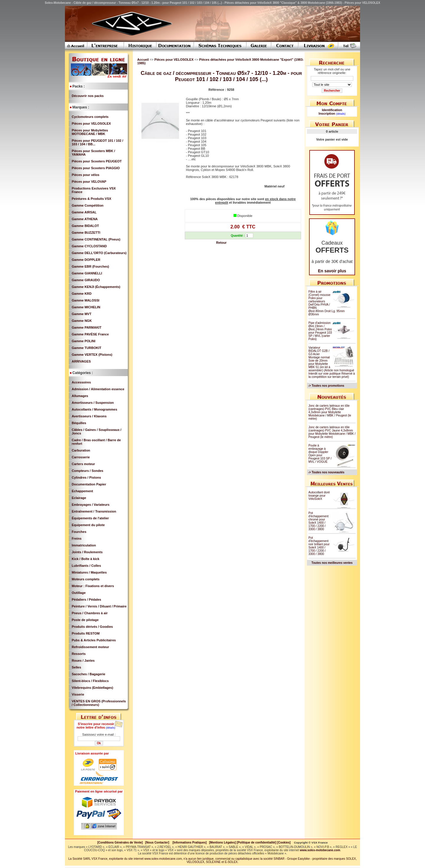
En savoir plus (332, 271)
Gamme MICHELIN (86, 307)
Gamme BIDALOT (85, 226)
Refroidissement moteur (90, 647)
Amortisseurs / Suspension (93, 403)
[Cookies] (284, 843)
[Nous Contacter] (157, 843)
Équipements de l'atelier (90, 518)
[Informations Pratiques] (189, 843)
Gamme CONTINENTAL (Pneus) (96, 239)
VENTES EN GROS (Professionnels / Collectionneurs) (99, 703)
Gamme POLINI (84, 341)
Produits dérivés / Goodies (92, 627)
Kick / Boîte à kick (86, 559)
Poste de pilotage (85, 620)
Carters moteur (83, 464)
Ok (99, 743)
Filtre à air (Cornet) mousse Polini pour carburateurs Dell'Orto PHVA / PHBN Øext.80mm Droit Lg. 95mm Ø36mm (327, 303)
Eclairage (79, 498)
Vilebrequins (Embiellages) (92, 688)
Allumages (80, 396)
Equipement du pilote (88, 525)
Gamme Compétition (88, 205)
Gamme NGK (82, 321)
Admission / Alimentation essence (98, 389)
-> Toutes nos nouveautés (326, 472)
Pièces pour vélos (86, 175)
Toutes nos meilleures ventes (332, 563)
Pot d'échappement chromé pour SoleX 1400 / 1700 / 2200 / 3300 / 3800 (318, 521)
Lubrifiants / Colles (86, 566)
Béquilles (79, 423)
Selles (76, 667)
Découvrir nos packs (88, 96)
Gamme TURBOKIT (86, 348)
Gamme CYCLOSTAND (89, 246)
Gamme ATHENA (85, 219)
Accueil (143, 60)
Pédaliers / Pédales (86, 599)
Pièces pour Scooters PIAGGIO (96, 168)
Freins (77, 538)
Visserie (78, 694)
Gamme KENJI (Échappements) (96, 287)
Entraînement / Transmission (94, 511)
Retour (221, 243)
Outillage (79, 593)
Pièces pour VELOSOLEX (91, 123)
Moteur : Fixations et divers (93, 586)
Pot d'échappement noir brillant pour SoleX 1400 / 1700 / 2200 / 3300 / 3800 (319, 546)
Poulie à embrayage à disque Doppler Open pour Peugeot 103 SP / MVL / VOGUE (320, 454)
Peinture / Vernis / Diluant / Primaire (99, 606)
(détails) (111, 728)
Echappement (82, 491)
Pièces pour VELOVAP (89, 182)
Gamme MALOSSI (86, 300)
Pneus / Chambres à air (90, 613)
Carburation (81, 450)
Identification (332, 110)
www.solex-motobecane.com (320, 850)
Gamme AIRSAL (84, 212)
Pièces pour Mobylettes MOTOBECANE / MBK (90, 132)
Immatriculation (84, 545)
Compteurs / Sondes (88, 471)
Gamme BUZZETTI (86, 233)
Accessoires (81, 382)
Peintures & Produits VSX (91, 199)
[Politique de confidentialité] (256, 843)
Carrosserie (81, 457)
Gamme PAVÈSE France (90, 334)
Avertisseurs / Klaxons (89, 416)
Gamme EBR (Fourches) (90, 266)
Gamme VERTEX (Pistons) (92, 355)
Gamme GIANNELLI (87, 273)
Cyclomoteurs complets (90, 117)
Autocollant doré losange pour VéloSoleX (319, 496)
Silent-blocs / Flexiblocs (90, 681)
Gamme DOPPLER (86, 260)
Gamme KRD (82, 294)
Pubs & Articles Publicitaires (94, 640)
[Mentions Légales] (222, 843)
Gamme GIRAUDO (86, 280)
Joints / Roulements (87, 552)
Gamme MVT (82, 314)
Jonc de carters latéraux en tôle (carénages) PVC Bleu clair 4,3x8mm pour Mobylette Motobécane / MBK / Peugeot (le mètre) (330, 412)
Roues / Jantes (83, 661)
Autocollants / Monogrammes (94, 409)
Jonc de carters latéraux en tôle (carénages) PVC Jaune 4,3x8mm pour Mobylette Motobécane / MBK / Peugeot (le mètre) (332, 432)
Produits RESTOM (86, 633)
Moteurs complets (86, 579)
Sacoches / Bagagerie (89, 674)
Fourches (79, 532)
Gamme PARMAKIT (87, 327)
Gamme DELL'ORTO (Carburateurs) (99, 253)
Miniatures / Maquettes (89, 572)
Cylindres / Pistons (86, 477)
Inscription (327, 113)
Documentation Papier (89, 484)
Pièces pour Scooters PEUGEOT (97, 161)
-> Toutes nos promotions (326, 386)
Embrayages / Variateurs (91, 505)
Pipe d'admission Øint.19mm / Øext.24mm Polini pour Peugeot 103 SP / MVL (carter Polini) (320, 331)
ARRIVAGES (81, 361)
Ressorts (79, 654)
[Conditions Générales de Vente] (121, 843)
